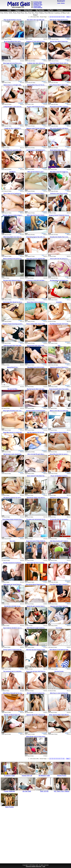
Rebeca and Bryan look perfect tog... (13, 259)
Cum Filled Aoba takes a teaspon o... (59, 585)
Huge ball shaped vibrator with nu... (59, 63)
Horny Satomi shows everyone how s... (13, 519)
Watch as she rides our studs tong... (59, 411)
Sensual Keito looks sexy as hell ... (36, 346)
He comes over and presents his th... (36, 519)
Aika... (59, 346)
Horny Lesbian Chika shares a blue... (36, 324)
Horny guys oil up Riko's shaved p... (59, 107)
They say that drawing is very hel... (13, 20)
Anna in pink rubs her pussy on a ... (59, 259)
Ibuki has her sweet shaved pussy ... (59, 20)
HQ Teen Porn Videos (62, 790)
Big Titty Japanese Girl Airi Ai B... (36, 432)
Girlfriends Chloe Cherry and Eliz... (59, 194)
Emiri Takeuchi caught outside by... (36, 628)
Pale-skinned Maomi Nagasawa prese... (36, 585)
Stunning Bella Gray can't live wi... (36, 85)
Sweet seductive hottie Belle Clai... (36, 476)
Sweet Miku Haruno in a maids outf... (13, 432)
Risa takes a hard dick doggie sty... (59, 172)
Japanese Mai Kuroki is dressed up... (36, 715)
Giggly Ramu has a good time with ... (13, 150)
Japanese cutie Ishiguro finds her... (59, 606)
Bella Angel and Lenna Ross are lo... (13, 63)
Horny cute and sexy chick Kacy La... (36, 671)
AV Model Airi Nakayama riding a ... (36, 194)
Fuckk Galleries (38, 7)
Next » (68, 17)
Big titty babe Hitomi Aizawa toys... (59, 42)
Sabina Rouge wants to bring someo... (36, 737)
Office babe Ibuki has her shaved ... (36, 215)
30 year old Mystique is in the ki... (59, 476)
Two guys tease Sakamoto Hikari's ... (13, 280)
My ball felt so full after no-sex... (13, 606)
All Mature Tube (38, 5)
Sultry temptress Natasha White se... (59, 432)
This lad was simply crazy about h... (36, 498)
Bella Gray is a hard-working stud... (59, 693)
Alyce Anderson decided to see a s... (13, 628)
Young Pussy (37, 6)
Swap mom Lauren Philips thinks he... (36, 541)
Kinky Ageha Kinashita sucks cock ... (13, 411)
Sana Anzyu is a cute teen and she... (59, 563)
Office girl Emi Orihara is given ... (36, 172)
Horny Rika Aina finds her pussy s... (59, 454)
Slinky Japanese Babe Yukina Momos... (59, 715)
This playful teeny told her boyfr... (36, 367)
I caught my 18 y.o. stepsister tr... (13, 128)
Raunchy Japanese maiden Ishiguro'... (13, 215)
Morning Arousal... (59, 671)
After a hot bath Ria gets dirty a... (36, 454)
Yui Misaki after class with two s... (36, 63)
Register (63, 3)
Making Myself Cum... (13, 367)
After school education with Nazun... (59, 128)
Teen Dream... (59, 628)
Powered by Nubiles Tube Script (34, 866)
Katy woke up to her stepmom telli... (36, 259)
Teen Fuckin (9, 806)
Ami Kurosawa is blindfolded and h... (36, 150)
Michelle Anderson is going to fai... (36, 693)
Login (59, 3)
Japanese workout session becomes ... (36, 411)
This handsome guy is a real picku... (13, 671)
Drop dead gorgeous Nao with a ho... (36, 237)
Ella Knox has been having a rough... (36, 650)
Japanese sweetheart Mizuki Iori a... (59, 367)
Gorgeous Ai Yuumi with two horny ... (36, 42)
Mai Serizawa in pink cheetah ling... (13, 454)
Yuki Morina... (13, 172)
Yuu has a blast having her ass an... (36, 107)
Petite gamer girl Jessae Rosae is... (13, 585)
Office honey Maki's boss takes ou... (13, 237)
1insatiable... (59, 302)
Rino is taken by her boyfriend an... (13, 194)
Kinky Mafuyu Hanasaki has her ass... (13, 693)
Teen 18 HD (44, 790)
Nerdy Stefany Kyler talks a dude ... (59, 150)
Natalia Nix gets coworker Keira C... (36, 606)
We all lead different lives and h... (13, 42)
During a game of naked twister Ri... (13, 650)
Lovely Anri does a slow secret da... (13, 107)
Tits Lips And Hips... (13, 389)
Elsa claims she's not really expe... (36, 20)
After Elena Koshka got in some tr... (59, 541)
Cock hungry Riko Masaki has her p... (13, 302)
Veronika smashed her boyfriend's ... (13, 563)
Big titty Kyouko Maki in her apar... (36, 389)
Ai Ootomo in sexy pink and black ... (36, 280)
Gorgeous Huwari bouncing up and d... (13, 324)
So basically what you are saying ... (59, 519)
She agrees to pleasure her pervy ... (13, 498)
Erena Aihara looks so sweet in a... (36, 302)
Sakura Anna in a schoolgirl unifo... (13, 85)
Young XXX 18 (37, 3)
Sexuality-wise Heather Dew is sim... (59, 237)
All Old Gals (27, 790)
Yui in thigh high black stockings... (36, 563)
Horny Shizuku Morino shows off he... (59, 85)
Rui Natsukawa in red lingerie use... (59, 280)
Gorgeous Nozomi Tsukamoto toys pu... (59, 215)
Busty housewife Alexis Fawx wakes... (59, 389)
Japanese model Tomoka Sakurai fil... (36, 128)
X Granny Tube (38, 2)
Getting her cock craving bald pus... (59, 498)
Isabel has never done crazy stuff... (13, 346)
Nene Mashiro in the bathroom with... (59, 650)
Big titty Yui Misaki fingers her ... (13, 715)
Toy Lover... (13, 541)
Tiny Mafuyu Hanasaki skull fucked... (59, 324)
